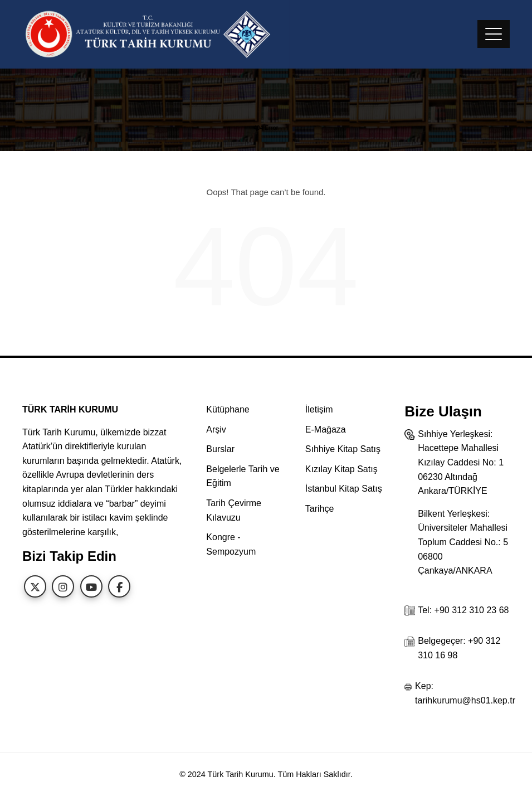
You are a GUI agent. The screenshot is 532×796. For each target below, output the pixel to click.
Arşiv (216, 429)
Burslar (220, 449)
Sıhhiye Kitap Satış (343, 449)
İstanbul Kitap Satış (344, 489)
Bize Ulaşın (443, 411)
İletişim (319, 409)
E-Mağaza (326, 429)
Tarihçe (320, 509)
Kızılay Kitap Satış (341, 469)
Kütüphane (228, 409)
